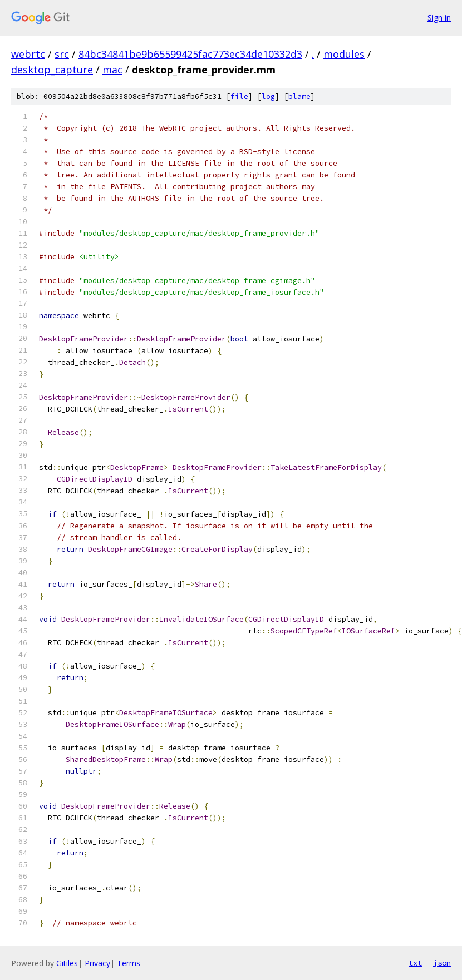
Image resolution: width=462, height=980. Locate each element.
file (239, 96)
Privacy (97, 963)
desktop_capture (52, 70)
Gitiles (67, 963)
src (62, 54)
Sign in (439, 18)
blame (299, 96)
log (268, 96)
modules (344, 54)
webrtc (28, 54)
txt (415, 963)
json (442, 963)
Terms (129, 963)
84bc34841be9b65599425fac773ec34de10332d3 (190, 54)
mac (112, 70)
